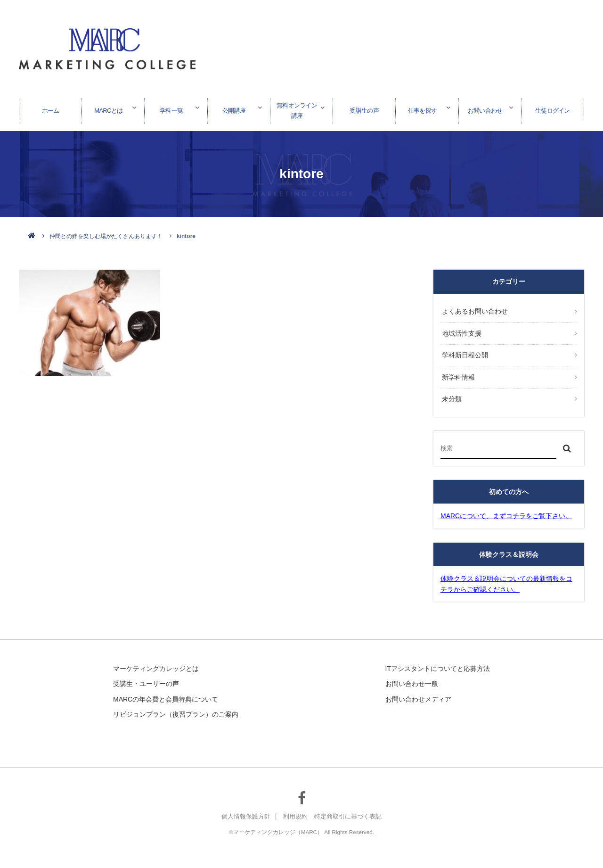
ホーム (50, 108)
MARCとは (108, 108)
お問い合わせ (485, 108)
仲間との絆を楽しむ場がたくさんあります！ (106, 236)
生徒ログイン (553, 108)
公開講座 (234, 108)
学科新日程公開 (464, 352)
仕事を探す (422, 108)
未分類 (450, 392)
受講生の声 (364, 108)
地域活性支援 (460, 331)
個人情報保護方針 (242, 810)
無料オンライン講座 (297, 108)
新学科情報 (457, 372)
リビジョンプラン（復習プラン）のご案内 (176, 707)
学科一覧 (171, 108)
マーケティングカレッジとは (156, 661)
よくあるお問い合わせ (473, 311)
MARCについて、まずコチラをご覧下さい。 (506, 509)
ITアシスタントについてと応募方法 (438, 661)
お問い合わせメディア (418, 692)
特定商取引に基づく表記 (351, 810)
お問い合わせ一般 (412, 677)
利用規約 (295, 810)
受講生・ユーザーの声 (146, 677)
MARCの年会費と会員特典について (166, 692)
